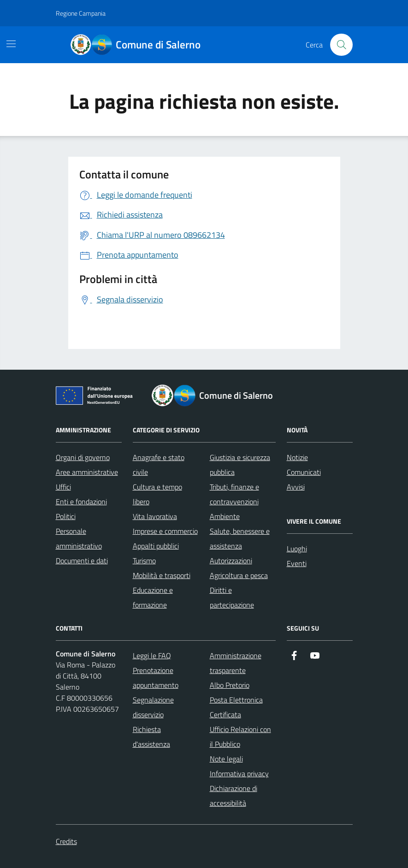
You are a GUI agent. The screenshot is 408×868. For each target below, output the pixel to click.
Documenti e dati (82, 561)
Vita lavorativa (155, 516)
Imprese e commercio (165, 531)
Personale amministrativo (79, 538)
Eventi (297, 563)
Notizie (297, 457)
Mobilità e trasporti (162, 575)
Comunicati (304, 472)
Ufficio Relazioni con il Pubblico (240, 737)
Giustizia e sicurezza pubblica (240, 465)
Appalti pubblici (156, 546)
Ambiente (225, 516)
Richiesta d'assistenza (151, 737)
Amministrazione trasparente (236, 663)
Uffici (63, 487)
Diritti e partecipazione (232, 597)
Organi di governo (83, 457)
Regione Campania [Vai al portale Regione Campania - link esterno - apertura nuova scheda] (81, 13)
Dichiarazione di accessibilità (234, 796)
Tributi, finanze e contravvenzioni (234, 494)
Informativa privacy (239, 774)
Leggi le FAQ (152, 655)
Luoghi (297, 549)
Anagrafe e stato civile (159, 465)
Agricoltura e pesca (239, 575)
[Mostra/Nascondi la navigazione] (11, 44)
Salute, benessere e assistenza (240, 538)
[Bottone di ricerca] (341, 45)
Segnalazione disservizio (153, 707)
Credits (66, 841)
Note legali (226, 759)
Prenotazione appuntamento (156, 678)
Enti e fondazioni (81, 502)
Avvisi (296, 487)
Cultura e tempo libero (157, 494)
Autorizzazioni (231, 561)
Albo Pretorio (230, 685)
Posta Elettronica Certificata (236, 707)
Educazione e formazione (153, 597)
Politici (66, 516)
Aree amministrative (87, 472)
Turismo (144, 561)
